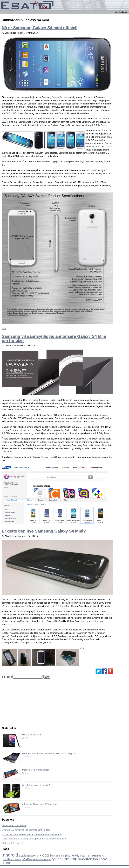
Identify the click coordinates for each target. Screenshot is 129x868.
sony (103, 859)
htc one (56, 856)
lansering (94, 855)
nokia (26, 859)
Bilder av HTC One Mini (14, 825)
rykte (56, 859)
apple (23, 855)
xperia (7, 863)
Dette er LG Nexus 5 (32, 735)
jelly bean (80, 856)
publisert (21, 415)
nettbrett (9, 859)
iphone (69, 855)
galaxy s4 (33, 855)
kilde (4, 328)
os (50, 860)
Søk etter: (7, 677)
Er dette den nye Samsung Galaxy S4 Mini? (44, 531)
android (11, 855)
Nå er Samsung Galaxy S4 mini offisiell (40, 28)
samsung (69, 859)
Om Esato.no (121, 12)
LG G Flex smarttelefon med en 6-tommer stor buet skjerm (49, 754)
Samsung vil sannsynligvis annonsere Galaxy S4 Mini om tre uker (54, 338)
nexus (18, 860)
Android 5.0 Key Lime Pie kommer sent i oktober (27, 830)
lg (103, 855)
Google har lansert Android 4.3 (36, 785)
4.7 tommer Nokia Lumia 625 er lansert (40, 804)
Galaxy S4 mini (59, 97)
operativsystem (39, 859)
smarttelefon (88, 859)
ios (62, 856)
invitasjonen (13, 403)
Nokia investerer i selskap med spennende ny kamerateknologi (34, 839)
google (46, 855)
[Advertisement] (28, 702)
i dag (51, 457)
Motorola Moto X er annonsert (36, 770)
